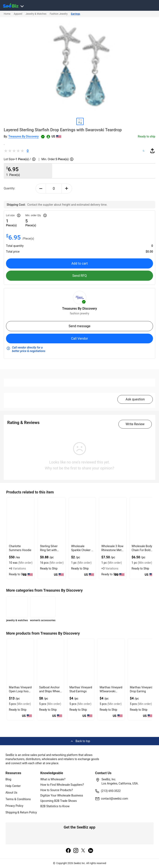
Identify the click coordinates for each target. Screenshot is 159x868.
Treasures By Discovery (23, 136)
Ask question (135, 399)
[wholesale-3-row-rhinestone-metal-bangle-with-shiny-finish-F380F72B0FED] (113, 520)
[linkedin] (91, 851)
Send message (79, 326)
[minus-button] (41, 189)
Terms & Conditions (18, 799)
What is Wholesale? (53, 779)
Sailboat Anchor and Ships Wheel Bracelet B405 (50, 691)
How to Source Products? (57, 790)
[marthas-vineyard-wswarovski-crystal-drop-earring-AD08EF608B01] (111, 661)
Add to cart (80, 263)
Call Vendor (79, 338)
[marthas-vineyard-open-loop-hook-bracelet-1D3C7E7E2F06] (20, 661)
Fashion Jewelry (59, 14)
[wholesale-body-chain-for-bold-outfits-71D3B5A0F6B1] (143, 520)
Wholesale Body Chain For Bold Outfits (142, 550)
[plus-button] (67, 189)
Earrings (76, 14)
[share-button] (152, 151)
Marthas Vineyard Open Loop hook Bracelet (20, 691)
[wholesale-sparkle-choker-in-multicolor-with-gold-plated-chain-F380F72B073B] (82, 520)
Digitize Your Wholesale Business (62, 795)
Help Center (13, 786)
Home (7, 14)
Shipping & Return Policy (21, 812)
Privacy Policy (14, 806)
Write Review (135, 424)
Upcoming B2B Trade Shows (59, 801)
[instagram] (76, 851)
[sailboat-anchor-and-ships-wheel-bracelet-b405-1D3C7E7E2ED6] (51, 661)
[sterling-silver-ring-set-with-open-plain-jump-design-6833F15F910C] (52, 520)
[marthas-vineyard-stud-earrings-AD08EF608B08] (81, 661)
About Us (11, 793)
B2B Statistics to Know (55, 806)
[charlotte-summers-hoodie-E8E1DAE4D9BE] (21, 520)
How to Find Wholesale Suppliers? (62, 785)
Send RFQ (79, 276)
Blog (8, 779)
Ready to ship (147, 136)
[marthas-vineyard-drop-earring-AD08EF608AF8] (141, 661)
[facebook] (68, 851)
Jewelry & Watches (36, 14)
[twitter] (83, 851)
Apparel (18, 14)
